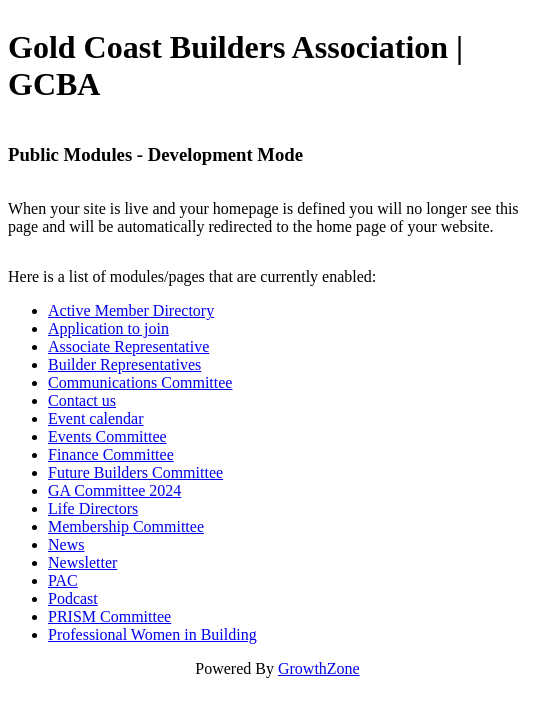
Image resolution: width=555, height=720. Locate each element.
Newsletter (82, 562)
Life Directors (93, 508)
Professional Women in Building (152, 634)
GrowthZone (319, 668)
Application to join (108, 328)
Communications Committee (140, 382)
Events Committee (107, 436)
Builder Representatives (124, 364)
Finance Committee (111, 454)
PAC (63, 580)
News (66, 544)
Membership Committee (126, 526)
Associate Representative (128, 346)
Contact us (82, 400)
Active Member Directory (131, 310)
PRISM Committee (109, 616)
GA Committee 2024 (114, 490)
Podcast (73, 598)
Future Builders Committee (135, 472)
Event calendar (96, 418)
